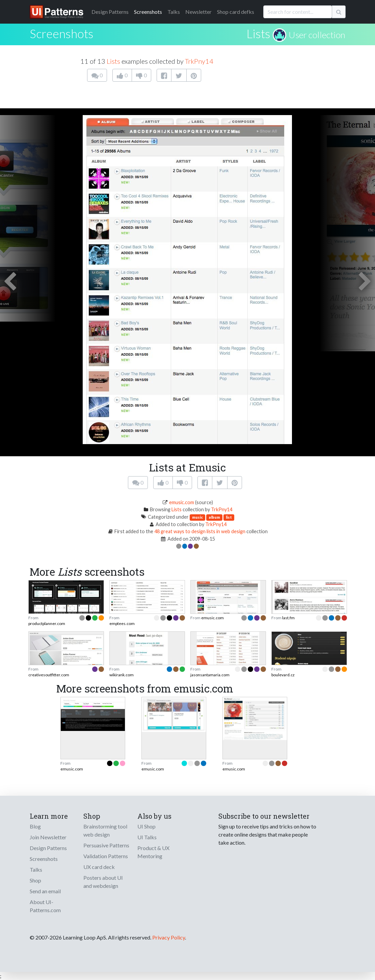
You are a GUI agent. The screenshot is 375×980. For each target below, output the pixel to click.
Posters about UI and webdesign (103, 882)
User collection (317, 35)
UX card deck (99, 867)
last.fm (288, 618)
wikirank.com (122, 675)
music (197, 517)
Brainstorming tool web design (105, 830)
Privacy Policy (169, 937)
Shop (35, 880)
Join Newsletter (48, 837)
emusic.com (182, 502)
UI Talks (147, 837)
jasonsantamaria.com (210, 675)
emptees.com (122, 623)
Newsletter (198, 12)
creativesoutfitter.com (49, 675)
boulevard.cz (283, 675)
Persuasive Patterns (106, 845)
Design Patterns (48, 848)
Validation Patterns (106, 856)
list (229, 517)
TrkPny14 (199, 61)
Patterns (110, 12)
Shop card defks (236, 12)
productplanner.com (47, 623)
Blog (35, 826)
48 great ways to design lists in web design (200, 531)
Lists (258, 33)
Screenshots (148, 12)
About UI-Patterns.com (45, 906)
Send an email (45, 891)
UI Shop (146, 826)
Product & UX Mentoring (153, 852)
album (214, 517)
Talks (174, 12)
